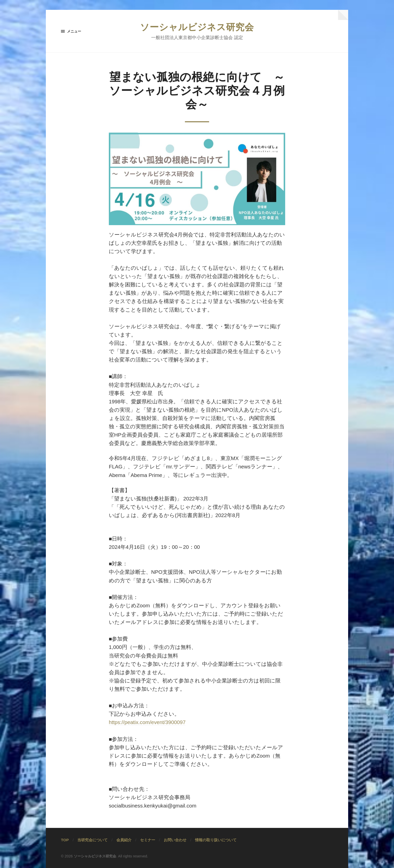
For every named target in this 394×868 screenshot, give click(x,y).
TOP (65, 840)
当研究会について (92, 840)
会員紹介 (124, 840)
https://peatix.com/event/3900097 (147, 722)
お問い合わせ (175, 840)
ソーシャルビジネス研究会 (197, 27)
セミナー (148, 840)
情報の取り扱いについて (216, 840)
